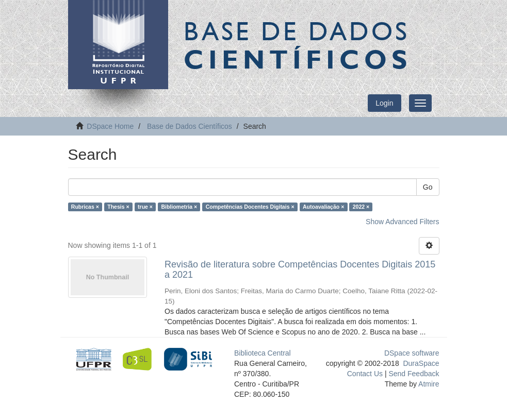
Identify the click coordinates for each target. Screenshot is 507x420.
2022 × (361, 207)
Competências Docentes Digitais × (250, 207)
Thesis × (118, 207)
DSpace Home (110, 126)
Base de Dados (298, 45)
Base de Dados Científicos (190, 126)
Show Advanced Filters (402, 222)
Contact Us (365, 374)
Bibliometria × (179, 207)
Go (428, 187)
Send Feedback (414, 374)
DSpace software (412, 353)
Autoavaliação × (323, 207)
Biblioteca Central (263, 353)
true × (145, 207)
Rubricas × (85, 207)
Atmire (428, 384)
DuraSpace (421, 363)
